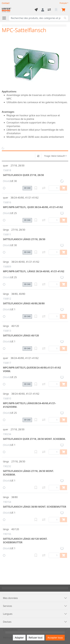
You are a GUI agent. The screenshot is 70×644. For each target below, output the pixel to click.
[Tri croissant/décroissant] (38, 156)
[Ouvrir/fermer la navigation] (5, 18)
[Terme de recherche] (36, 18)
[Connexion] (43, 10)
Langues (8, 614)
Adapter (19, 638)
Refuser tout (36, 638)
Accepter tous (55, 638)
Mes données (10, 598)
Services (7, 606)
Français (63, 3)
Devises (7, 622)
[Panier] (64, 10)
